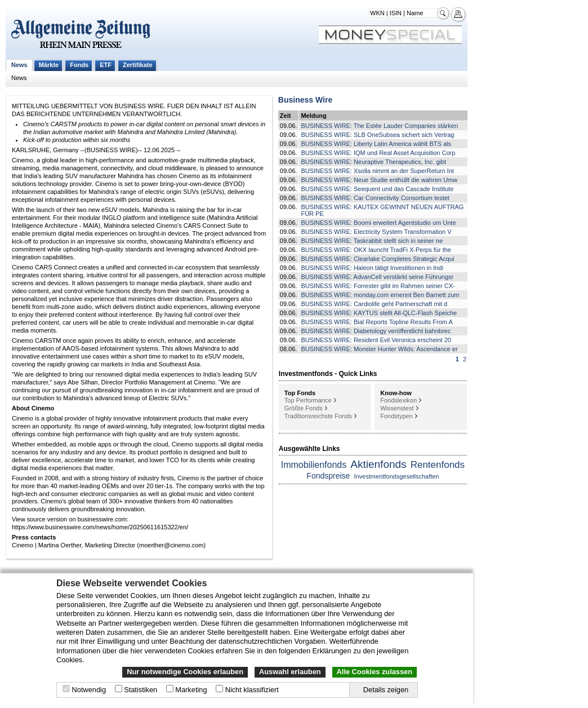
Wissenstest (397, 408)
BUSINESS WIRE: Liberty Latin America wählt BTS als (376, 144)
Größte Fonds (304, 408)
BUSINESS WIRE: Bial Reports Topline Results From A (377, 322)
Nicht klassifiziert (252, 690)
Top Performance (308, 400)
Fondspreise (328, 476)
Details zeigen (386, 690)
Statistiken (141, 690)
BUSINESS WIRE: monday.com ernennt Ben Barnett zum (380, 295)
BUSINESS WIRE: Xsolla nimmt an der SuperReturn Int (377, 171)
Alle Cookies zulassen (375, 672)
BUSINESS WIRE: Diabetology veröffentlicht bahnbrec (376, 331)
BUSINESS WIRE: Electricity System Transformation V (376, 232)
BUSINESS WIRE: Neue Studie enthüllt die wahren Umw (379, 180)
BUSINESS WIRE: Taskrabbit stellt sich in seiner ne (372, 241)
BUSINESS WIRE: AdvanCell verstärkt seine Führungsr (377, 277)
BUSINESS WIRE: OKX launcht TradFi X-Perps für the (376, 250)
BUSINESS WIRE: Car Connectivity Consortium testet (375, 198)
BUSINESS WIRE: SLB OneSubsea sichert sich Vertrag (377, 135)
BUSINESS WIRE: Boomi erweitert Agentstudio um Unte (378, 223)
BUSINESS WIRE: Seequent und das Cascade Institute (377, 189)
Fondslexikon (398, 400)
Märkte (49, 65)
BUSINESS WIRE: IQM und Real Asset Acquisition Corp (378, 153)
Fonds (79, 65)
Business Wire (305, 100)
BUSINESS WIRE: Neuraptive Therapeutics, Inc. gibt (373, 162)
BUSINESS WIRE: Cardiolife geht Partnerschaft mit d (374, 304)
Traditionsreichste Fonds (318, 416)
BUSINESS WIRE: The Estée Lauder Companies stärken (379, 126)
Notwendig (89, 690)
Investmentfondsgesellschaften (396, 476)
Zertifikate (138, 65)
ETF (106, 65)
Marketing (191, 690)
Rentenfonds (438, 465)
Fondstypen (396, 416)
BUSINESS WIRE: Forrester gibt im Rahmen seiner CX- (378, 286)
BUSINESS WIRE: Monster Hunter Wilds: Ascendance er (379, 349)
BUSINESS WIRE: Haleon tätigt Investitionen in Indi (372, 268)
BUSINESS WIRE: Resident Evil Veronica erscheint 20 (376, 340)
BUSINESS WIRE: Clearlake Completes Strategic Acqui (377, 259)
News (19, 65)
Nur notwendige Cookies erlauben (185, 672)
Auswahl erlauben (290, 672)
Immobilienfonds (314, 465)
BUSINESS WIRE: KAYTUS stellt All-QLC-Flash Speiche (379, 313)
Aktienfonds (378, 464)
